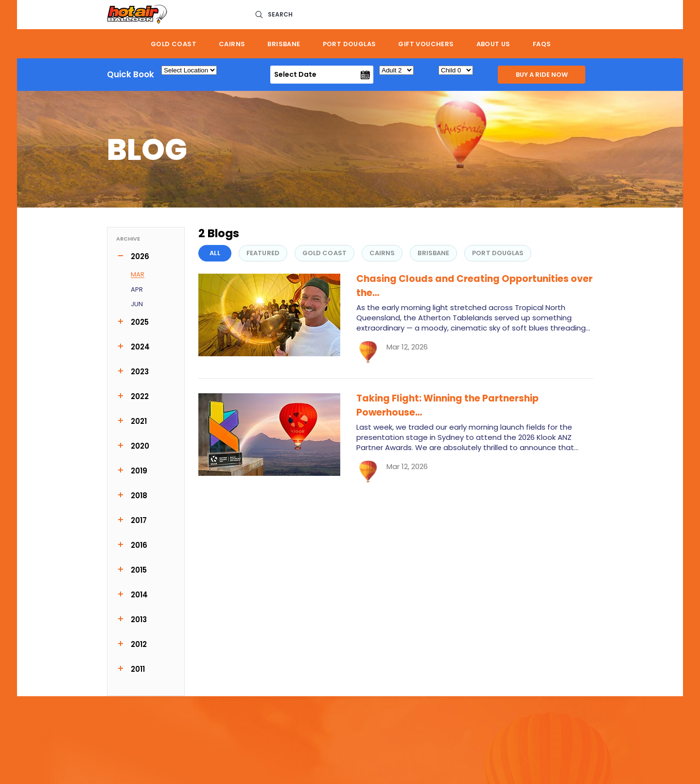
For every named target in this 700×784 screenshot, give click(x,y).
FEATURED (263, 253)
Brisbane (284, 44)
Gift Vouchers (426, 44)
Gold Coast (174, 44)
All (215, 253)
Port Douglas (350, 44)
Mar (138, 275)
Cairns (232, 44)
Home (123, 44)
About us (493, 44)
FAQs (542, 44)
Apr (137, 290)
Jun (137, 305)
